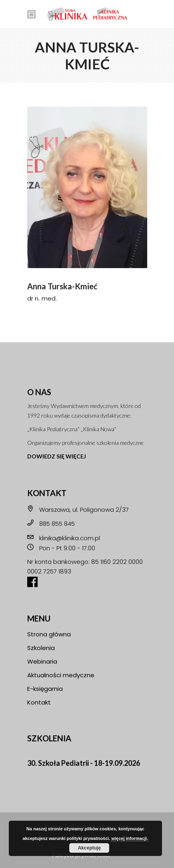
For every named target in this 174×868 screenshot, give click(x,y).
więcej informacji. (130, 838)
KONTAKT (47, 493)
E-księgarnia (45, 689)
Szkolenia (41, 648)
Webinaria (42, 661)
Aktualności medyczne (61, 675)
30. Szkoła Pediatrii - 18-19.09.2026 (84, 763)
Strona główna (49, 634)
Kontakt (39, 702)
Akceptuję (89, 848)
